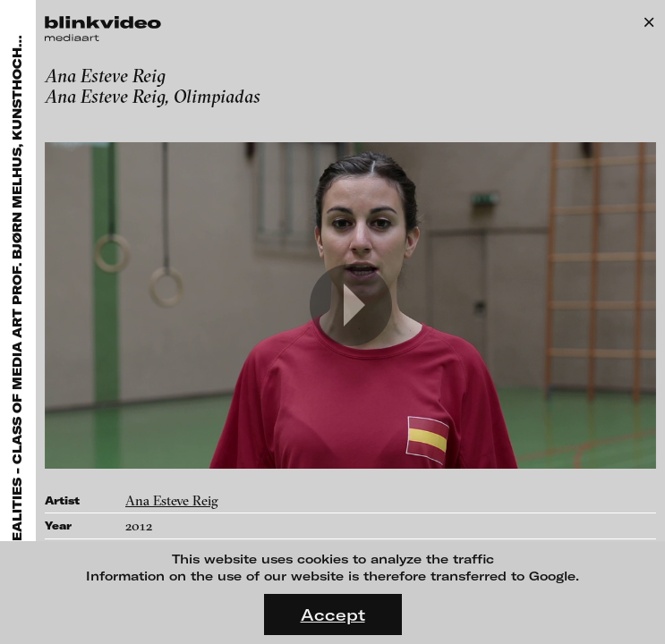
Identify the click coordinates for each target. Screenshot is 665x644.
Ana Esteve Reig (172, 500)
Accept (333, 614)
